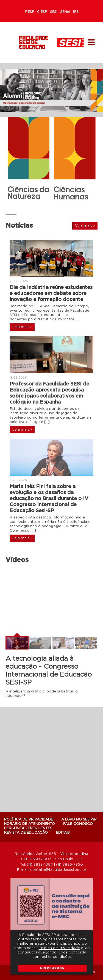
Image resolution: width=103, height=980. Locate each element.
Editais (63, 833)
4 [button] (54, 205)
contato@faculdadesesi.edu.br (58, 870)
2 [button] (43, 205)
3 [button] (49, 205)
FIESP (30, 12)
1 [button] (38, 205)
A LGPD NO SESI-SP (79, 820)
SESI (54, 12)
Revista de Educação (26, 833)
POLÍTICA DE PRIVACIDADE (29, 820)
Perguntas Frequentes (28, 828)
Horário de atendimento (30, 824)
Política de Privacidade (59, 948)
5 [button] (60, 205)
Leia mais (22, 327)
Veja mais (85, 226)
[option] (51, 90)
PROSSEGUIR (52, 968)
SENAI (65, 12)
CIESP (42, 12)
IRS (76, 12)
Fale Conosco (78, 824)
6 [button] (65, 205)
